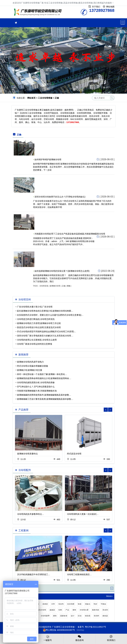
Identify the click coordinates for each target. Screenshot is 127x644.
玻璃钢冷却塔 (55, 286)
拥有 (55, 616)
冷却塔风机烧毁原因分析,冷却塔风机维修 (36, 382)
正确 (64, 286)
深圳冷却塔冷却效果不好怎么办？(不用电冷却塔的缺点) (60, 197)
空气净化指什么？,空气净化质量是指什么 (36, 387)
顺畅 (69, 286)
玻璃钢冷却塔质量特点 (27, 454)
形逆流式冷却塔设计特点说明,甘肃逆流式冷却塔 (39, 327)
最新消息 (96, 610)
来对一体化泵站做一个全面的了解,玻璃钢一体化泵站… (42, 374)
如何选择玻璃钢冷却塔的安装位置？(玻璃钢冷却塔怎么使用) (62, 271)
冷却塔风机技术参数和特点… (31, 514)
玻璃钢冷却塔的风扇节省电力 (30, 362)
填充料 (96, 616)
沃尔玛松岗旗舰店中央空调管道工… (34, 574)
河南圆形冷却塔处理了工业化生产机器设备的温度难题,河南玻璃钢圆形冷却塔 (70, 234)
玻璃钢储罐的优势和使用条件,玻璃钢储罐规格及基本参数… (44, 395)
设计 (73, 616)
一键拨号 (48, 638)
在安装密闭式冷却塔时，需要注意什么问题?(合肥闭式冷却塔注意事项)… (50, 315)
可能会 (103, 604)
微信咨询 (80, 638)
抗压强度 (71, 604)
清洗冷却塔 (42, 610)
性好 (95, 604)
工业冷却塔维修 (38, 13)
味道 (80, 604)
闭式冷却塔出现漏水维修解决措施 (32, 366)
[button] (110, 410)
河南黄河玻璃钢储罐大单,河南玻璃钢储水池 (37, 391)
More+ (109, 596)
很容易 (88, 616)
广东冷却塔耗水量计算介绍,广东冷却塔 (35, 307)
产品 (67, 610)
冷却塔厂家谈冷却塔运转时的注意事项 (35, 344)
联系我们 (111, 638)
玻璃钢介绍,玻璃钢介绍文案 (30, 370)
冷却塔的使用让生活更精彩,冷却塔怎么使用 (37, 340)
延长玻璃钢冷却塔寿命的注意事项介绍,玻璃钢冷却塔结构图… (45, 311)
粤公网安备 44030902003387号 (59, 630)
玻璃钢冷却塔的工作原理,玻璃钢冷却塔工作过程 (39, 323)
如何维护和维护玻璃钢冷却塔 (48, 159)
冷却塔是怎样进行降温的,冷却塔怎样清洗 (36, 319)
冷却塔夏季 (45, 616)
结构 (60, 610)
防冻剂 (105, 610)
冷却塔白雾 (84, 610)
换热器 (105, 616)
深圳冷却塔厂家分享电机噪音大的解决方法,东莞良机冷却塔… (45, 336)
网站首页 (31, 98)
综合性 (61, 604)
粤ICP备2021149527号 (96, 627)
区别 (80, 616)
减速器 (52, 610)
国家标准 (64, 616)
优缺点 (88, 604)
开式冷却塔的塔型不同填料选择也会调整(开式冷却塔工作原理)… (47, 332)
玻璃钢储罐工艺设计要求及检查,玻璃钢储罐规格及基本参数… (45, 399)
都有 (74, 610)
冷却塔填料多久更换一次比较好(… (83, 514)
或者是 (45, 604)
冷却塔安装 (44, 286)
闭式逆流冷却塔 (74, 454)
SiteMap (80, 630)
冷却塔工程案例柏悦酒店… (79, 574)
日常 (53, 604)
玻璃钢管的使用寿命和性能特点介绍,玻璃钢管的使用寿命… (44, 378)
